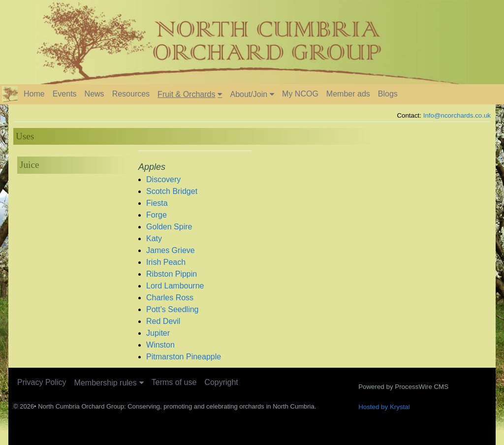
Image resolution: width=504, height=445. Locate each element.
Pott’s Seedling (172, 309)
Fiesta (157, 203)
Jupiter (158, 333)
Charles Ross (170, 298)
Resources (131, 94)
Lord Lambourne (175, 286)
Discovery (163, 179)
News (94, 94)
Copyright (221, 382)
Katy (154, 238)
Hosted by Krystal (384, 407)
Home (34, 94)
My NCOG (300, 94)
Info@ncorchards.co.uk (457, 115)
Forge (157, 215)
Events (65, 94)
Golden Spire (169, 227)
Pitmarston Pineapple (184, 357)
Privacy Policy (42, 382)
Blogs (388, 94)
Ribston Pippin (172, 274)
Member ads (348, 94)
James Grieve (171, 250)
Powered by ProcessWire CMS (403, 387)
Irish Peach (166, 262)
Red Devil (163, 321)
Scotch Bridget (172, 191)
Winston (160, 345)
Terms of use (174, 382)
